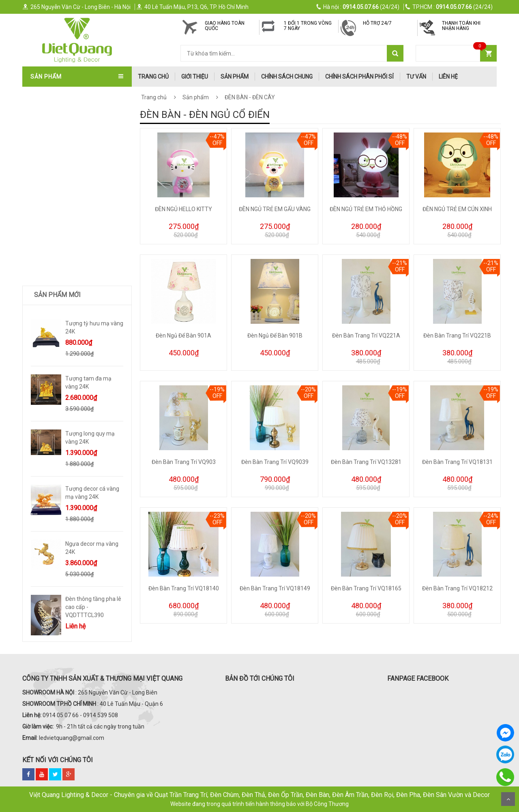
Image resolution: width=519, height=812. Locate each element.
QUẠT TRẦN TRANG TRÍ (63, 94)
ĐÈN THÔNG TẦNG (56, 201)
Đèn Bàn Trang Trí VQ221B (457, 335)
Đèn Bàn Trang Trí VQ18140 (184, 588)
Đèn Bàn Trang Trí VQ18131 (457, 462)
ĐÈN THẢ (44, 160)
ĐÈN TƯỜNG (48, 174)
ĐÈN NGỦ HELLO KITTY (183, 209)
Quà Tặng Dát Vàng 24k (66, 361)
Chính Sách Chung (287, 77)
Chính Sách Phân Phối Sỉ (359, 77)
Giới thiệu (195, 77)
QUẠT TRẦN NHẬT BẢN (62, 107)
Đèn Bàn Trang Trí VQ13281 (366, 462)
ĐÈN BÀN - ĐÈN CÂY (58, 241)
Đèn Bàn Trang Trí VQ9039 (275, 462)
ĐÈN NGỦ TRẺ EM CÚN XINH (457, 209)
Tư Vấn (416, 77)
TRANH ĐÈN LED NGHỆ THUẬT (71, 374)
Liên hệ (448, 77)
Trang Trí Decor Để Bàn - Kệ (72, 348)
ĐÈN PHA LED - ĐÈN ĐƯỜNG (67, 281)
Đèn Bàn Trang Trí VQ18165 (366, 588)
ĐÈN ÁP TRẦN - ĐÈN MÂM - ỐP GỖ (76, 147)
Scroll (508, 799)
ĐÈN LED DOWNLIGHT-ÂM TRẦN (72, 227)
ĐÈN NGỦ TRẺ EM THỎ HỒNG (366, 209)
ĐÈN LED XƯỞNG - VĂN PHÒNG (71, 308)
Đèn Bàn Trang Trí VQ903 (184, 462)
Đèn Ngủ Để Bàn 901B (275, 335)
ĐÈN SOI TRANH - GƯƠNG (64, 187)
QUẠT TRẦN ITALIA (57, 120)
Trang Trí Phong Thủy (64, 388)
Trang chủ (154, 97)
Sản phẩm (235, 77)
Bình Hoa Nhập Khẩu (61, 401)
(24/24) (358, 7)
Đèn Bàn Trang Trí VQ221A (366, 335)
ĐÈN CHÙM (46, 134)
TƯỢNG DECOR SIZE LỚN (64, 334)
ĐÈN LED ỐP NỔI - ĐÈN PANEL (69, 294)
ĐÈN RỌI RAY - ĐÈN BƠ (61, 254)
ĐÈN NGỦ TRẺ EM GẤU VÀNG (275, 209)
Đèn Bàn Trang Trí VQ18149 (275, 588)
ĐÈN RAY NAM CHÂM (59, 267)
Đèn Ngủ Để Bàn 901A (183, 335)
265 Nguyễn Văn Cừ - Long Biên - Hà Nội (76, 7)
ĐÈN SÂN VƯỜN (52, 214)
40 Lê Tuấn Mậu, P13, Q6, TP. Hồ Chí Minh (192, 7)
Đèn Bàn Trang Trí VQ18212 (457, 588)
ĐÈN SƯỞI (45, 321)
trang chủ (153, 77)
